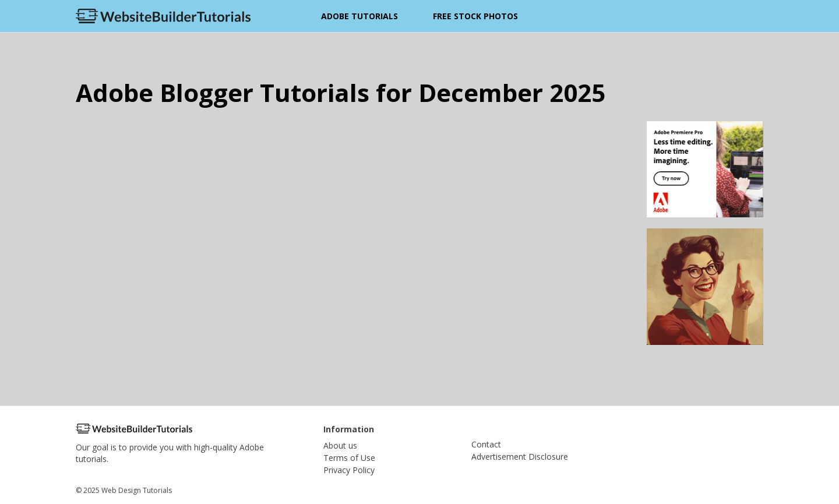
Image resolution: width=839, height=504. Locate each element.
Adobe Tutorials (359, 16)
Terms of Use (349, 458)
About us (340, 445)
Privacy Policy (349, 470)
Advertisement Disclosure (520, 457)
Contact (486, 444)
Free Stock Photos (475, 16)
